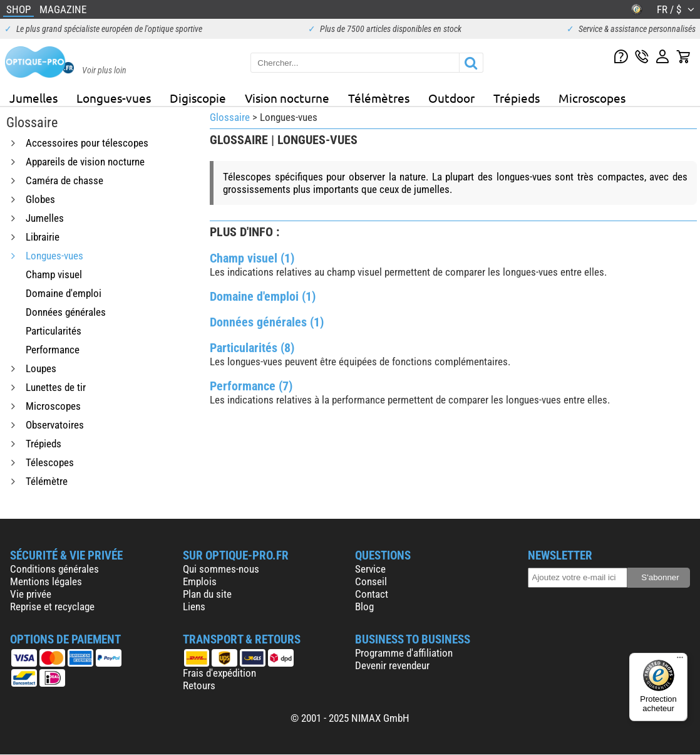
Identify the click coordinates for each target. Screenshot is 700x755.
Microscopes (592, 98)
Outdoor (451, 98)
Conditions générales (54, 569)
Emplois (200, 581)
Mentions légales (46, 581)
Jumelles (33, 98)
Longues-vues (114, 98)
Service (370, 569)
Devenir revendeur (392, 665)
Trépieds (517, 98)
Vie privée (31, 594)
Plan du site (207, 594)
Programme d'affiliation (404, 653)
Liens (194, 607)
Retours (199, 685)
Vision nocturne (287, 98)
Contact (372, 594)
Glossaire (230, 117)
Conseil (371, 581)
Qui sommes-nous (221, 569)
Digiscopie (198, 98)
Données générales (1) (267, 322)
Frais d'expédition (219, 673)
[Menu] (680, 660)
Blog (364, 607)
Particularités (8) (252, 348)
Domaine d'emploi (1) (263, 296)
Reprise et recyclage (52, 607)
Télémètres (379, 98)
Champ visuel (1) (252, 258)
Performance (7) (251, 386)
